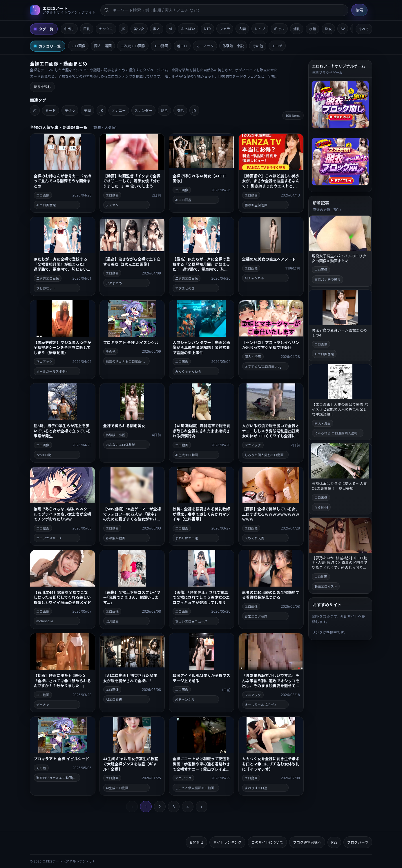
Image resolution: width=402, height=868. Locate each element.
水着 (312, 29)
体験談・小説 (233, 46)
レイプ (260, 29)
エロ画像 (78, 46)
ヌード (51, 111)
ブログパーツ (358, 842)
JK (123, 29)
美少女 (139, 29)
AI (171, 29)
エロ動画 (161, 46)
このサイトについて (267, 842)
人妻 (242, 29)
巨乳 (87, 29)
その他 (258, 46)
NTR (207, 29)
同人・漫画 (103, 46)
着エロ (182, 46)
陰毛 (180, 111)
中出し (69, 29)
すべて (364, 29)
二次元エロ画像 (133, 46)
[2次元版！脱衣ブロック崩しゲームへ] (340, 162)
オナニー (119, 111)
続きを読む (42, 87)
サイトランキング (227, 842)
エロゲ (277, 46)
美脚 (87, 111)
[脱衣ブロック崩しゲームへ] (340, 104)
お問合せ (197, 842)
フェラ (225, 29)
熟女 (328, 29)
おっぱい (188, 29)
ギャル (279, 29)
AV (343, 29)
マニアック (205, 46)
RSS (334, 842)
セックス (106, 29)
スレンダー (143, 111)
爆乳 (297, 29)
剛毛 (164, 111)
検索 (359, 10)
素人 (157, 29)
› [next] (202, 807)
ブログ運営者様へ (307, 842)
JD (194, 111)
